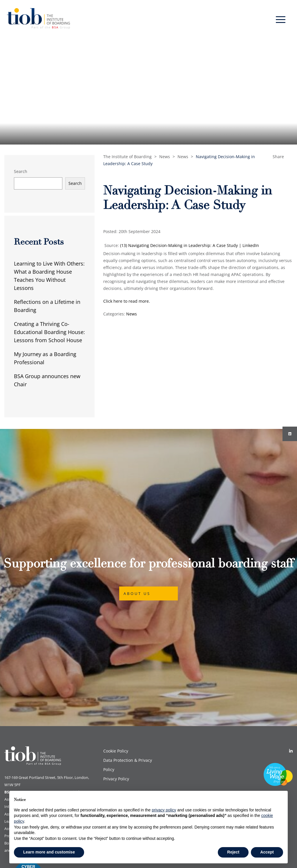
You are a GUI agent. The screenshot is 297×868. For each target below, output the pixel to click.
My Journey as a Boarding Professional (45, 358)
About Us (137, 544)
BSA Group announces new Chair (47, 380)
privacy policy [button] (164, 810)
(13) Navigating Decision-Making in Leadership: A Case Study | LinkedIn (190, 245)
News (132, 314)
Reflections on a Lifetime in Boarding (47, 306)
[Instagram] (290, 434)
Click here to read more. (127, 301)
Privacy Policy (116, 680)
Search (21, 171)
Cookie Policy (116, 652)
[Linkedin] (291, 652)
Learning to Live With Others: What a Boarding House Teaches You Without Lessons (49, 276)
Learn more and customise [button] (49, 852)
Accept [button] (267, 852)
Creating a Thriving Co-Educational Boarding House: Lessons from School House (49, 332)
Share (278, 157)
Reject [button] (233, 852)
